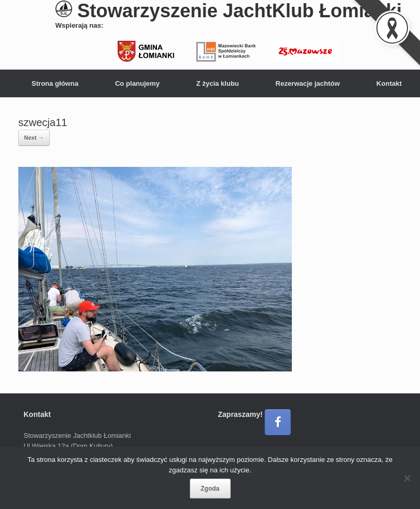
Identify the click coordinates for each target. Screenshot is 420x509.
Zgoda (210, 489)
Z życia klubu (218, 83)
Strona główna (55, 83)
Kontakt (389, 83)
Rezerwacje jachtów (308, 83)
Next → (34, 138)
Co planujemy (137, 83)
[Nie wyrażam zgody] (407, 478)
